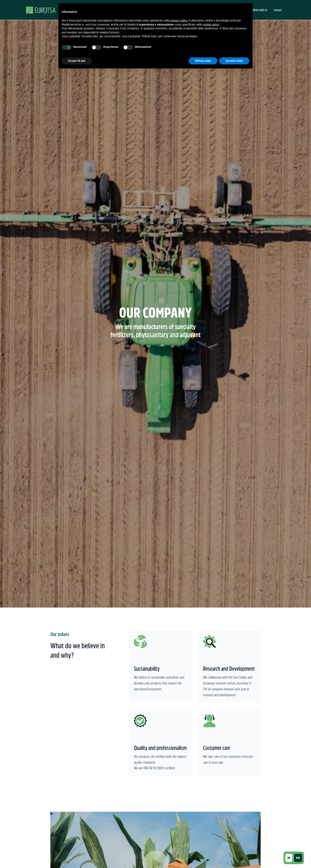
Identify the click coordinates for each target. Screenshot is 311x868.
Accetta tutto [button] (234, 61)
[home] (41, 10)
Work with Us (260, 10)
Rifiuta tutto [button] (203, 61)
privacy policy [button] (179, 20)
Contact (278, 10)
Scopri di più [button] (77, 61)
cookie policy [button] (211, 25)
